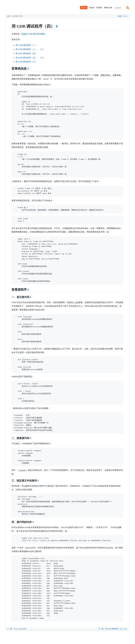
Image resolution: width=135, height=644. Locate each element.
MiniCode (108, 8)
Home (84, 8)
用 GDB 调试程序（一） (26, 45)
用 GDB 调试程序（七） (26, 62)
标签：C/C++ (123, 16)
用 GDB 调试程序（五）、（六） (30, 58)
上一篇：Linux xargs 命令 (17, 629)
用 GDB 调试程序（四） (26, 53)
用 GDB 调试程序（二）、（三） (30, 49)
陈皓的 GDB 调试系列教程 (33, 34)
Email (92, 8)
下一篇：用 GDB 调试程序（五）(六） (113, 629)
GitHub (99, 8)
